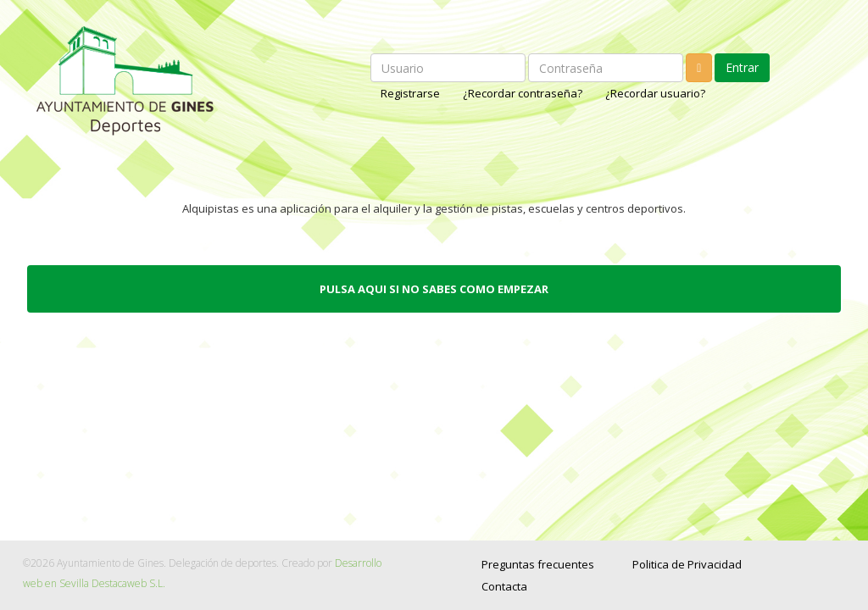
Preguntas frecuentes (538, 564)
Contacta (504, 586)
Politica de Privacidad (687, 564)
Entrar (742, 67)
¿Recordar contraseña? (524, 93)
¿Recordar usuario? (655, 93)
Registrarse (412, 93)
